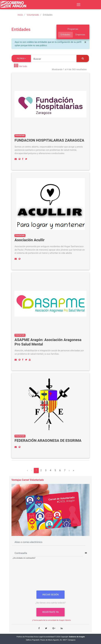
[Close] (85, 42)
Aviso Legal (38, 637)
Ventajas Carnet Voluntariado (28, 480)
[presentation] (50, 576)
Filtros (21, 58)
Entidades (66, 35)
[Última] (74, 471)
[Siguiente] (69, 471)
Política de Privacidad (25, 637)
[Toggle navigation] (79, 5)
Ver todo (23, 66)
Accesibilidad (49, 637)
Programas (73, 29)
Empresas (80, 35)
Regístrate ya (50, 612)
